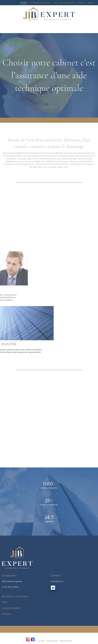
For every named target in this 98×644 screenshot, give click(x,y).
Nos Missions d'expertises (40, 3)
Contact (91, 3)
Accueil (23, 3)
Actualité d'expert (67, 3)
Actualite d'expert (11, 608)
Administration (66, 641)
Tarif (55, 3)
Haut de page (52, 641)
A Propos (81, 3)
